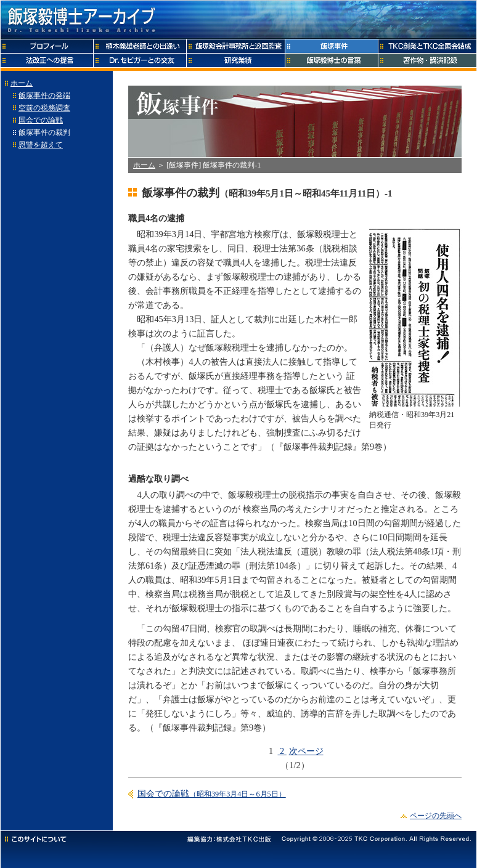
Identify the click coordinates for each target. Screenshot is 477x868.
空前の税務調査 (44, 108)
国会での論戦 (41, 120)
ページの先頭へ (436, 816)
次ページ (306, 751)
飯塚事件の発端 (44, 95)
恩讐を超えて (41, 145)
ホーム (22, 83)
